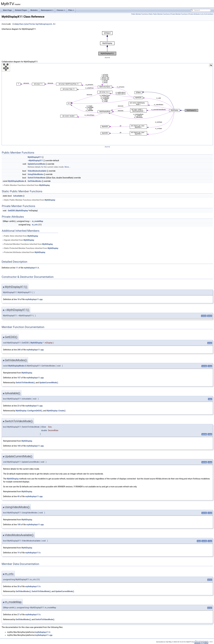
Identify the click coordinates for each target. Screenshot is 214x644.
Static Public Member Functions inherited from (29, 200)
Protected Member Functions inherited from (28, 244)
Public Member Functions (140, 14)
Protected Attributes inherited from (24, 252)
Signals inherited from (18, 240)
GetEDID (11, 211)
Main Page (7, 10)
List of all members (207, 14)
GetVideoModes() (23, 591)
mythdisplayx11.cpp (34, 299)
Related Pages (21, 10)
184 (19, 446)
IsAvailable (18, 196)
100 (19, 525)
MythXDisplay (22, 211)
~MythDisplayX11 (35, 161)
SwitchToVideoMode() (25, 383)
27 (18, 615)
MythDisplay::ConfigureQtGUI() (29, 411)
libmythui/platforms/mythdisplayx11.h (34, 24)
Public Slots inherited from (20, 236)
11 (17, 268)
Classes (61, 10)
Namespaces (47, 10)
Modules (34, 10)
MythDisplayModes (16, 181)
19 (18, 553)
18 (18, 299)
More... (67, 167)
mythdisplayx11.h (31, 268)
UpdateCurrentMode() (49, 383)
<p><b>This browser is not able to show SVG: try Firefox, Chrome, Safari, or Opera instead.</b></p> (107, 43)
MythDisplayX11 (35, 157)
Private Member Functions (179, 14)
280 (19, 350)
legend (107, 57)
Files (71, 10)
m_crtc (35, 225)
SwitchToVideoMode (37, 178)
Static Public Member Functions (159, 14)
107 (19, 378)
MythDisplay (44, 185)
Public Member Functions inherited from (26, 185)
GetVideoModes (35, 181)
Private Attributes (194, 14)
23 (18, 406)
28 (18, 586)
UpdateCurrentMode (36, 164)
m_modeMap (37, 221)
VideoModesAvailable (37, 171)
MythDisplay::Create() (56, 411)
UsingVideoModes (36, 174)
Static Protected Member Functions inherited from (30, 248)
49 (18, 496)
